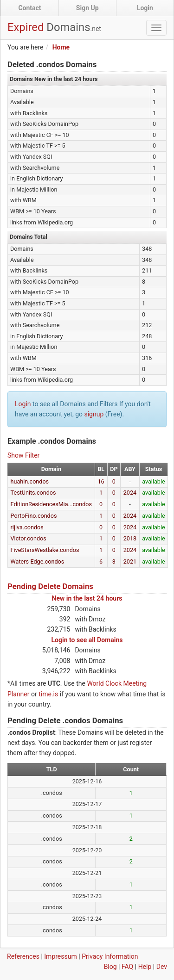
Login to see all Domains (87, 640)
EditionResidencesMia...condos (51, 504)
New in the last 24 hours (87, 598)
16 (101, 481)
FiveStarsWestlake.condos (45, 550)
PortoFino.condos (34, 516)
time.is (48, 694)
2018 (130, 538)
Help (145, 967)
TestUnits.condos (33, 493)
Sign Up (87, 8)
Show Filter (23, 455)
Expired (54, 27)
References (23, 956)
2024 (130, 493)
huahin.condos (30, 481)
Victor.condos (29, 538)
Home (61, 47)
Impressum (60, 956)
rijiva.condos (27, 527)
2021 (130, 561)
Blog (110, 967)
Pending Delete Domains (50, 586)
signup (94, 414)
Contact (29, 8)
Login (145, 8)
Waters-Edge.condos (38, 561)
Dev (162, 967)
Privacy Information (110, 956)
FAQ (127, 967)
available (153, 481)
